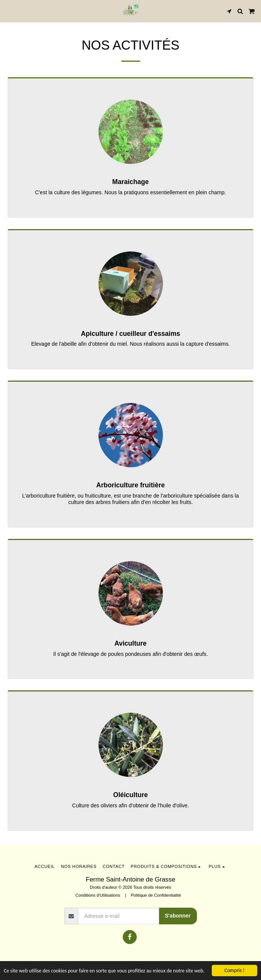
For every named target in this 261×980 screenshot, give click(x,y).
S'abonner (178, 916)
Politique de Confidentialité (156, 895)
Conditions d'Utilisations (98, 895)
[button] (8, 11)
